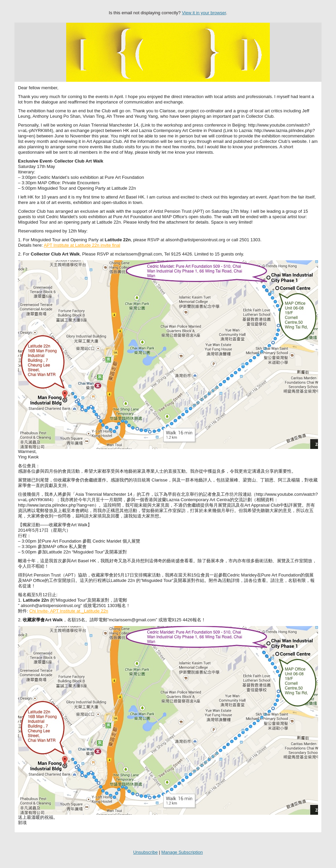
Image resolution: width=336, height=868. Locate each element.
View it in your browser (204, 13)
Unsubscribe (145, 852)
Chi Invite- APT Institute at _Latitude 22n (69, 611)
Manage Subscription (182, 852)
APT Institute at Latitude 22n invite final (82, 245)
